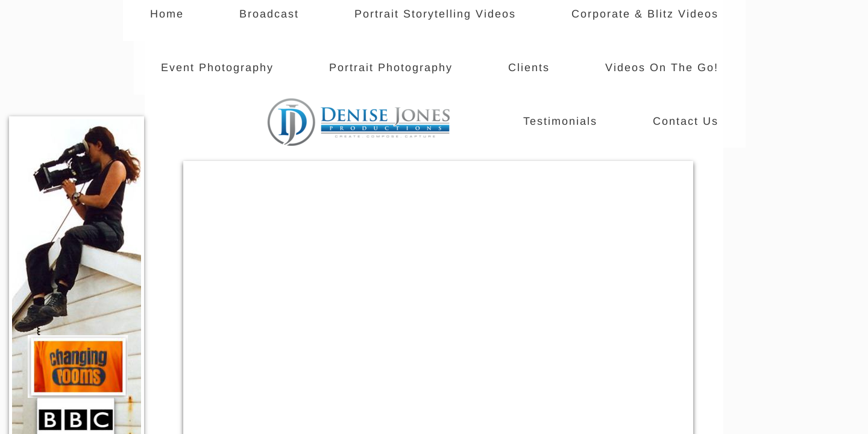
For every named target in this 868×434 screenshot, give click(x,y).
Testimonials (560, 121)
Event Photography (217, 68)
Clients (529, 68)
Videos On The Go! (662, 68)
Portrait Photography (391, 68)
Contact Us (686, 121)
